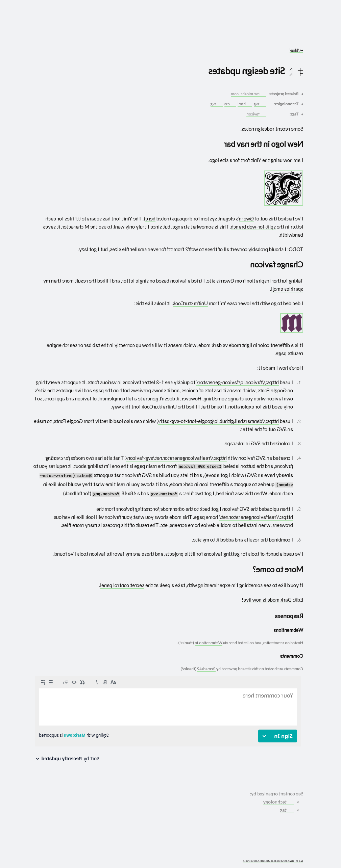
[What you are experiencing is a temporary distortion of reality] (37, 857)
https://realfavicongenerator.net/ (256, 517)
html (244, 104)
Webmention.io (209, 643)
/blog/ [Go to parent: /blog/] (296, 50)
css (230, 104)
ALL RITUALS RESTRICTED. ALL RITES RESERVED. (273, 861)
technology (278, 802)
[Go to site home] (168, 30)
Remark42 (206, 669)
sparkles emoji (287, 289)
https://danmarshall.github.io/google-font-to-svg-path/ (218, 421)
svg (259, 104)
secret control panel (122, 585)
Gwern (247, 218)
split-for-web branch (253, 227)
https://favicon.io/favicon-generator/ (238, 382)
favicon (256, 114)
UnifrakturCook (190, 303)
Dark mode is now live (267, 600)
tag (287, 810)
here (150, 218)
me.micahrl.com (248, 94)
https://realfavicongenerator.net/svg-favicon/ (176, 458)
